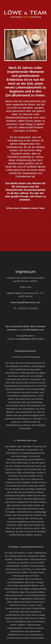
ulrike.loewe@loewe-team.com (25, 302)
